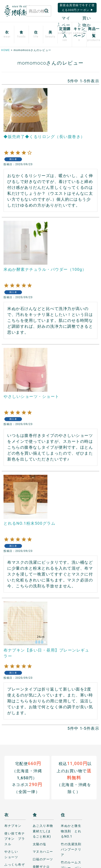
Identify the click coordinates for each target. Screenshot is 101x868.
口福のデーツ (43, 859)
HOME (5, 50)
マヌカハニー (43, 852)
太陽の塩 (40, 844)
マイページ (64, 25)
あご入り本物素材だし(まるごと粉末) (43, 831)
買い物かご (85, 25)
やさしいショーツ (11, 854)
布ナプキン (13, 826)
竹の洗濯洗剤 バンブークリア (71, 849)
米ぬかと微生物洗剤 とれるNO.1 (71, 831)
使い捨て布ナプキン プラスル (15, 839)
